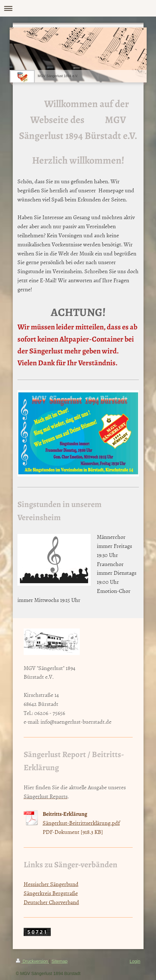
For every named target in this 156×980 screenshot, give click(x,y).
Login (135, 961)
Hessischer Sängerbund (51, 884)
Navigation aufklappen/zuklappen (78, 8)
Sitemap (60, 961)
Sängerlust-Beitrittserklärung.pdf (81, 823)
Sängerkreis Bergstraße (51, 893)
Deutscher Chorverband (51, 902)
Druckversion (33, 961)
